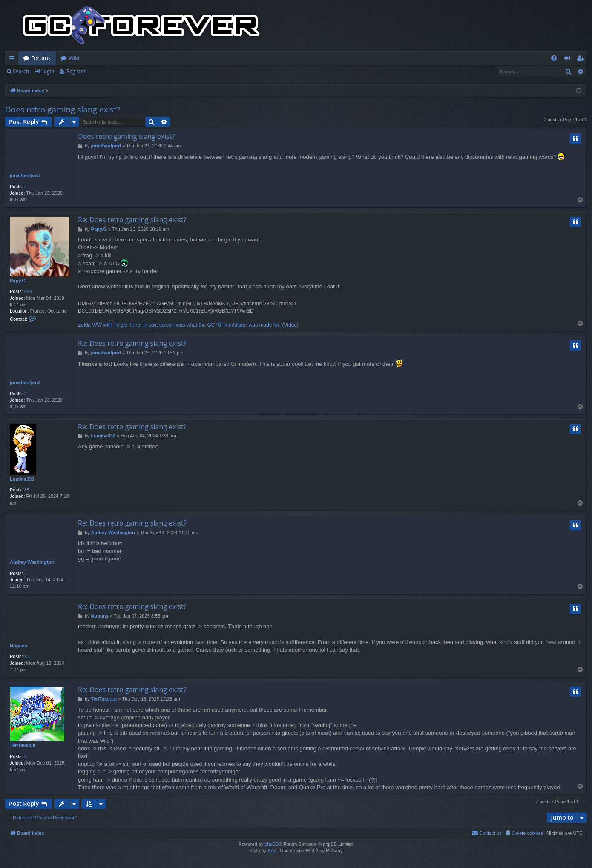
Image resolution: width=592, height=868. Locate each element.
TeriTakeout (23, 745)
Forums (41, 58)
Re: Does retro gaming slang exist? (132, 220)
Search (21, 71)
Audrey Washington (32, 562)
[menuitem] (554, 58)
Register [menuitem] (582, 60)
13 (27, 656)
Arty (272, 851)
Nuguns (19, 646)
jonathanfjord (25, 175)
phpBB (272, 844)
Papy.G (18, 281)
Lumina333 (22, 479)
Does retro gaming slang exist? (63, 109)
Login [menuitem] (569, 60)
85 (27, 490)
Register (76, 71)
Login (48, 71)
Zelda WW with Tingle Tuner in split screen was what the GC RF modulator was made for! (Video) (188, 325)
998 (28, 291)
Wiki (74, 58)
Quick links (13, 60)
